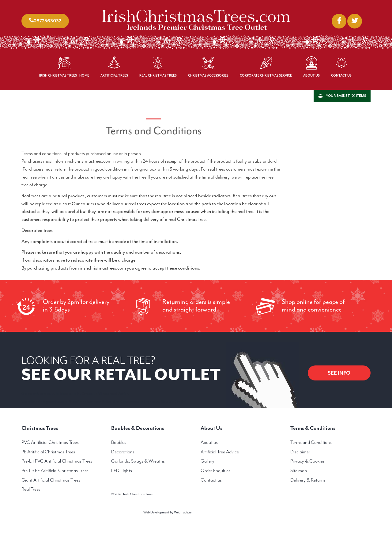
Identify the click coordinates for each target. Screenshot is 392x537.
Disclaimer (300, 452)
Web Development (156, 512)
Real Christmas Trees (158, 76)
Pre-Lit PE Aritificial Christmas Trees (55, 471)
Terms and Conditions (311, 442)
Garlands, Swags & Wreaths (138, 461)
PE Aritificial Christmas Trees (48, 452)
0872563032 (47, 21)
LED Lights (122, 471)
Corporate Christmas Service (266, 76)
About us (209, 442)
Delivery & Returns (308, 480)
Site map (299, 471)
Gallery (207, 461)
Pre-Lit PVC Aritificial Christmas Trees (57, 461)
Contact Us (341, 76)
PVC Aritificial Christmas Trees (50, 442)
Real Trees (31, 489)
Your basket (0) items (346, 96)
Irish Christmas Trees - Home (64, 76)
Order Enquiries (215, 471)
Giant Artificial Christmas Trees (51, 480)
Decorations (123, 452)
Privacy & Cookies (307, 461)
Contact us (211, 480)
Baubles (119, 442)
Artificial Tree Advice (220, 452)
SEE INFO (339, 373)
